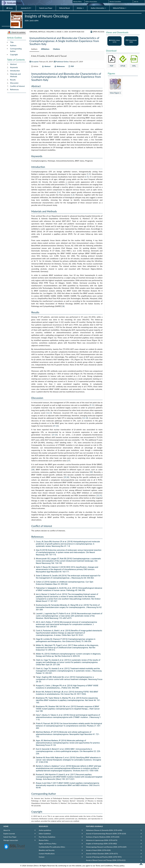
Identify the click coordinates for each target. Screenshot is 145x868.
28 (33, 470)
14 (84, 418)
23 (53, 435)
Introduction (15, 71)
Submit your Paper (46, 8)
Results (13, 80)
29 (65, 477)
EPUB (123, 66)
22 (57, 426)
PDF (112, 66)
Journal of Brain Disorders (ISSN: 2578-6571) (102, 854)
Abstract (13, 64)
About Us (7, 830)
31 (100, 495)
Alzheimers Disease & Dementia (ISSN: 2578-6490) (104, 830)
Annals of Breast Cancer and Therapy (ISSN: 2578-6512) (106, 860)
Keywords (14, 67)
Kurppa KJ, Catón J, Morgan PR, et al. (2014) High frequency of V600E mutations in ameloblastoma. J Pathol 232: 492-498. (67, 687)
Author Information (98, 8)
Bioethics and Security (47, 850)
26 (56, 435)
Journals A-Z (26, 8)
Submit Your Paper (10, 837)
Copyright (14, 55)
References (14, 89)
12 (48, 413)
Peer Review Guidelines (47, 837)
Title (12, 42)
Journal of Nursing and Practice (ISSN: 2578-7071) (104, 857)
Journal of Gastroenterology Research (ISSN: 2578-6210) (106, 834)
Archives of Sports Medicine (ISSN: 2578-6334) (103, 837)
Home (10, 8)
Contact (42, 857)
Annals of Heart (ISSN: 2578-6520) (98, 850)
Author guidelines (45, 830)
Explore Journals (9, 834)
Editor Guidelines (45, 834)
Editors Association (91, 2)
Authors (13, 45)
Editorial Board (65, 8)
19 (54, 426)
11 (93, 405)
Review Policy (78, 2)
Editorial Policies (120, 8)
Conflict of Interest (17, 86)
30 (68, 477)
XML (134, 66)
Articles (80, 8)
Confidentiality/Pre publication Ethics (52, 847)
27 (69, 461)
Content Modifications (47, 854)
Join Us (136, 2)
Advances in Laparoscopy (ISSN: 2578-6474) (102, 840)
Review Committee (115, 2)
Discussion (14, 83)
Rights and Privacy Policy (48, 844)
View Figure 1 (115, 93)
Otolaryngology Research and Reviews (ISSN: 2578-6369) (106, 847)
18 (87, 418)
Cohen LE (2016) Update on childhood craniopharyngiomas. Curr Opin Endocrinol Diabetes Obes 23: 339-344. (65, 583)
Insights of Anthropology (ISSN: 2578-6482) (101, 844)
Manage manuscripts (11, 840)
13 (50, 413)
